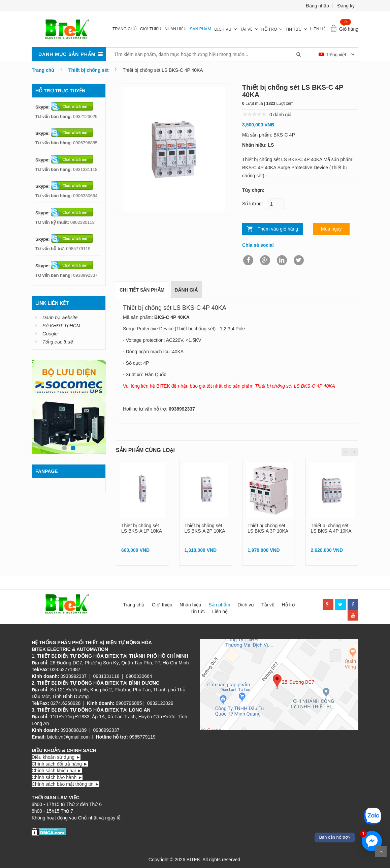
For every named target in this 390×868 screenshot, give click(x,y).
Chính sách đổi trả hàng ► (60, 764)
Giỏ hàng (349, 29)
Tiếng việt (333, 55)
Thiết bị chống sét (89, 70)
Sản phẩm (201, 29)
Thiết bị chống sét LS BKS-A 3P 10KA (268, 528)
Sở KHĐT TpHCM (61, 326)
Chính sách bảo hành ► (57, 777)
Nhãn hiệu (176, 29)
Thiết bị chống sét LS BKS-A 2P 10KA (205, 528)
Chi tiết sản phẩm (142, 290)
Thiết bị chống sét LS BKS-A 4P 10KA (331, 528)
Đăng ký (346, 6)
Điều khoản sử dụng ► (56, 757)
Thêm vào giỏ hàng (278, 229)
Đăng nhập (317, 6)
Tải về (246, 29)
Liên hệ (318, 29)
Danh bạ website (60, 318)
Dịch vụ (223, 29)
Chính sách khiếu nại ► (57, 771)
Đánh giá (186, 290)
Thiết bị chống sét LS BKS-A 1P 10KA (142, 528)
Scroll (381, 851)
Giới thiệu (151, 29)
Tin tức (294, 29)
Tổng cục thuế (58, 342)
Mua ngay (331, 229)
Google (50, 334)
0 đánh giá (280, 115)
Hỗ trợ (269, 29)
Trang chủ (125, 29)
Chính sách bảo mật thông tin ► (66, 784)
